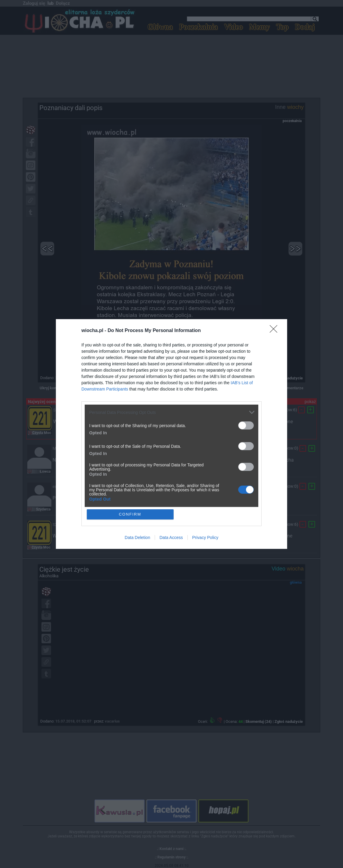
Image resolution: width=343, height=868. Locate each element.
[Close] (275, 331)
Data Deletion (137, 537)
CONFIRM (130, 514)
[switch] (246, 425)
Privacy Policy (205, 537)
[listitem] (171, 412)
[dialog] (171, 434)
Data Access (171, 537)
